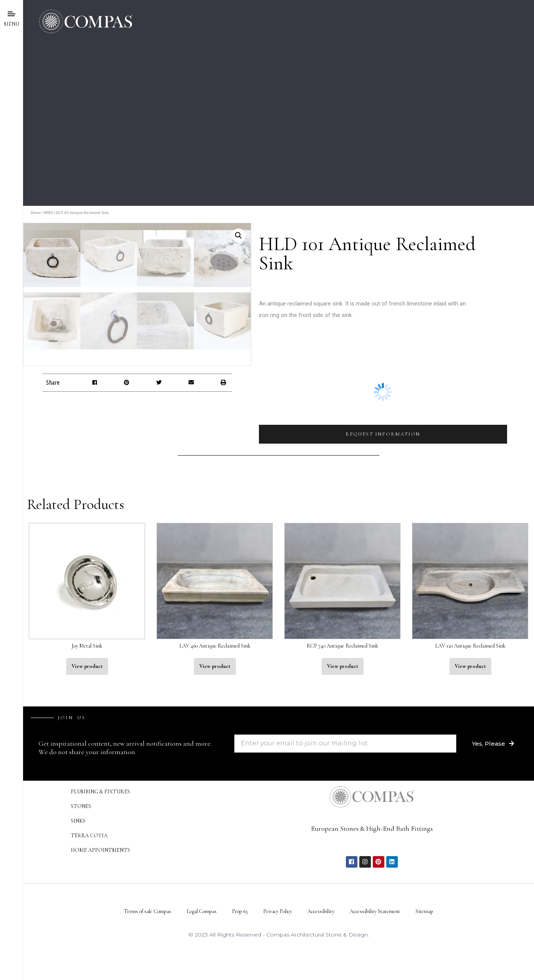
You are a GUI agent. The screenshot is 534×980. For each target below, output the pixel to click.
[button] (94, 605)
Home (36, 213)
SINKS (48, 213)
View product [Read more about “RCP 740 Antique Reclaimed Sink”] (343, 850)
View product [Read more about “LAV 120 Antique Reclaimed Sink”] (470, 850)
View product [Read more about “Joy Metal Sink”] (87, 850)
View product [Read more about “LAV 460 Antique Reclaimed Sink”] (215, 850)
